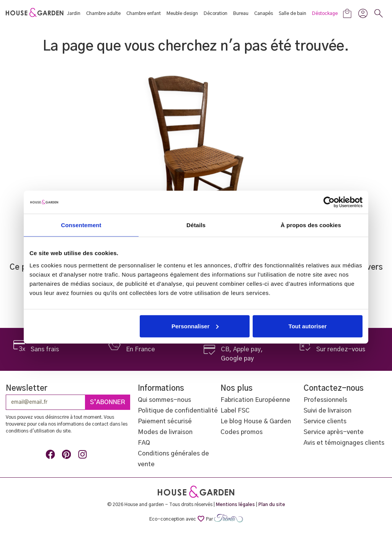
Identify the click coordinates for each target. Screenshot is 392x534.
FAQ (144, 443)
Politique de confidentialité (178, 411)
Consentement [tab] (81, 225)
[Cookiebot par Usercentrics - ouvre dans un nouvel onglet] (329, 202)
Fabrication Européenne (255, 400)
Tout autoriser (308, 326)
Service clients (325, 421)
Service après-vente (334, 432)
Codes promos (242, 432)
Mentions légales (235, 505)
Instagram (84, 456)
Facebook (52, 456)
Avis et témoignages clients (344, 443)
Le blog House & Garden (256, 421)
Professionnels (325, 400)
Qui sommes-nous (164, 400)
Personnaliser (195, 326)
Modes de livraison (165, 432)
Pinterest (68, 456)
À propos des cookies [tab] (311, 225)
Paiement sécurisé (165, 421)
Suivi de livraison (327, 411)
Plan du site (272, 505)
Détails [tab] (196, 225)
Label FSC (235, 411)
